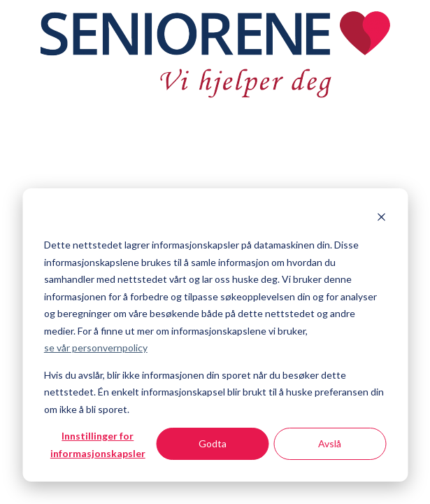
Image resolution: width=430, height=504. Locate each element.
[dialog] (215, 335)
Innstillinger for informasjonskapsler (98, 444)
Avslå (330, 443)
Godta (213, 443)
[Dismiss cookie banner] (381, 219)
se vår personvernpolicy (96, 348)
